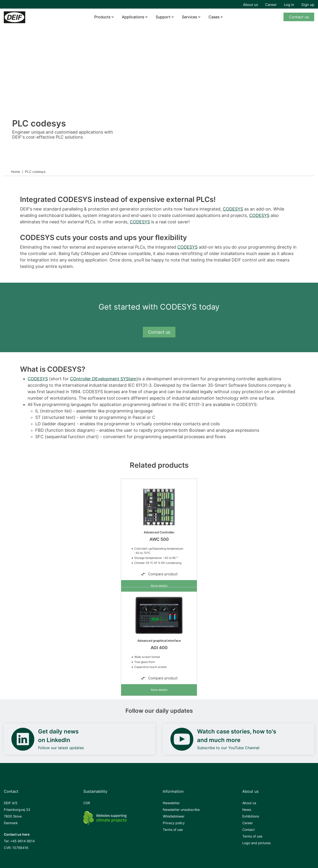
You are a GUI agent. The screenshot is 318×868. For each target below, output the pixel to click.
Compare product (159, 574)
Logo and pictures (256, 843)
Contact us (299, 17)
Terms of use (173, 830)
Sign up (308, 5)
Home (15, 172)
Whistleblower (174, 816)
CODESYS (233, 209)
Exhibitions (251, 816)
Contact (248, 830)
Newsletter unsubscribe (181, 810)
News (247, 810)
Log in (289, 5)
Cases (214, 17)
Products (102, 17)
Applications (133, 17)
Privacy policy (174, 823)
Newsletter (171, 803)
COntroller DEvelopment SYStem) (104, 379)
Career (271, 5)
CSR (87, 803)
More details (159, 586)
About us (251, 5)
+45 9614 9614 (22, 841)
